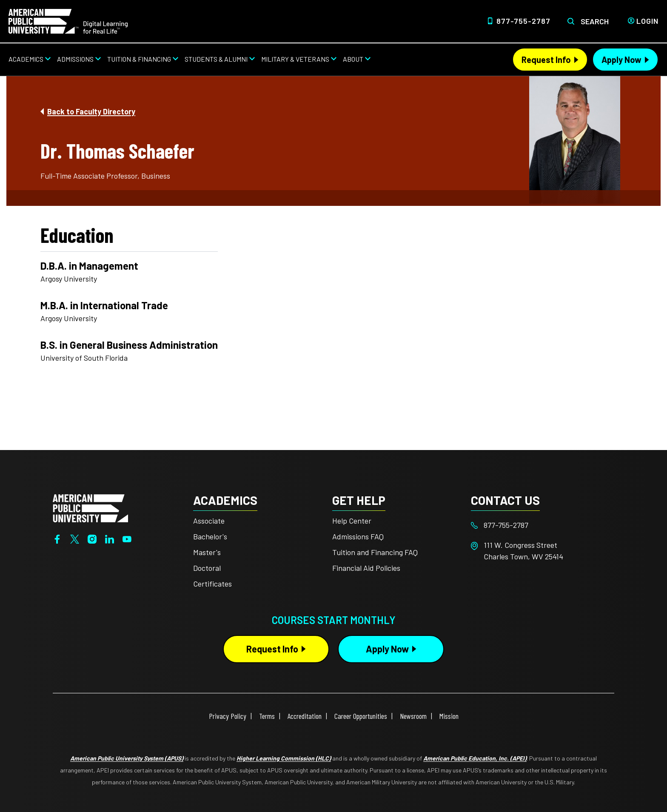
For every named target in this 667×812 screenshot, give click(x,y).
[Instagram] (92, 538)
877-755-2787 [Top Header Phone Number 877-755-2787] (523, 21)
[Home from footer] (90, 507)
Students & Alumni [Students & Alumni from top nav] (216, 59)
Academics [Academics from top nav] (26, 59)
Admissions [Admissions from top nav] (75, 59)
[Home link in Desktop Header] (68, 20)
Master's (207, 552)
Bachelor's (210, 536)
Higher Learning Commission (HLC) (284, 758)
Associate (209, 521)
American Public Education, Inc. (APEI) (475, 758)
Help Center (352, 521)
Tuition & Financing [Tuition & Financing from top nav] (139, 59)
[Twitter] (75, 538)
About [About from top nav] (353, 59)
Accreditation (305, 716)
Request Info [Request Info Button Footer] (272, 649)
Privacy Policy (228, 716)
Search (595, 21)
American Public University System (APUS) (127, 758)
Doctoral (207, 568)
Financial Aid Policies (366, 568)
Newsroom (413, 716)
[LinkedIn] (110, 538)
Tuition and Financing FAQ (375, 552)
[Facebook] (57, 538)
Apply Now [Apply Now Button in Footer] (387, 649)
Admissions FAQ (358, 536)
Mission (449, 716)
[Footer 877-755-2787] (540, 525)
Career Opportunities (361, 716)
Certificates (212, 584)
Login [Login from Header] (647, 21)
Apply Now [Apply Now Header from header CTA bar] (621, 60)
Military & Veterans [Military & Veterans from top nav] (295, 59)
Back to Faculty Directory (91, 111)
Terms (267, 716)
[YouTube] (127, 538)
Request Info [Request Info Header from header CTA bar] (546, 60)
